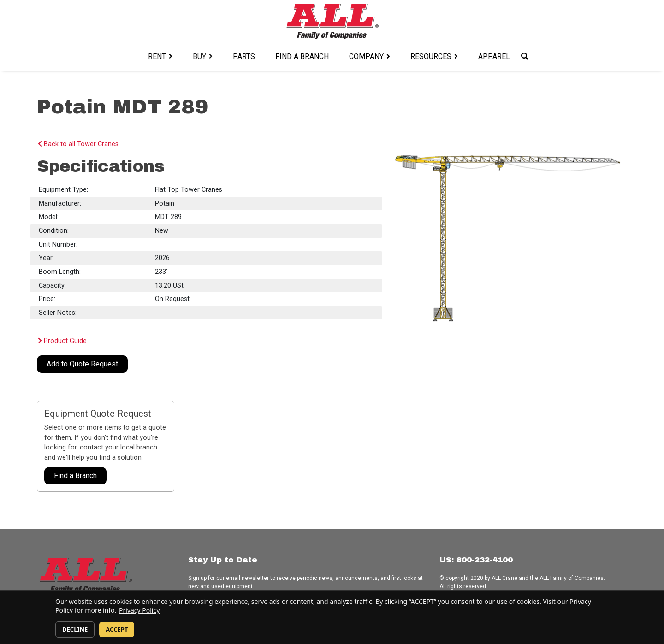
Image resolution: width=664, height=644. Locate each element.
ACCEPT (117, 629)
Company (366, 56)
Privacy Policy (139, 610)
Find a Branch (302, 56)
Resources (431, 56)
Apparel (494, 56)
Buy (199, 56)
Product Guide (62, 341)
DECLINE (75, 629)
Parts (244, 56)
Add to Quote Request (82, 364)
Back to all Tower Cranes (78, 144)
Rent (157, 56)
